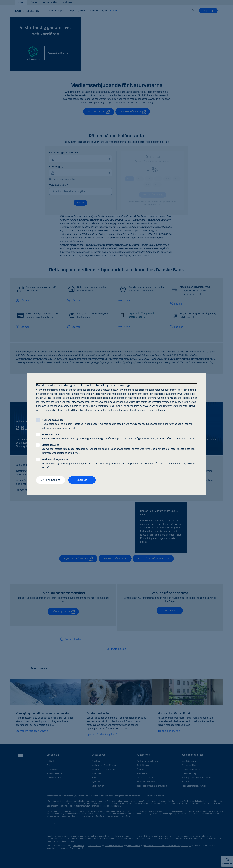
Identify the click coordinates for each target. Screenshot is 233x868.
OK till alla (82, 480)
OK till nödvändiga (51, 480)
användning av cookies (139, 406)
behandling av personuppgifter (172, 406)
